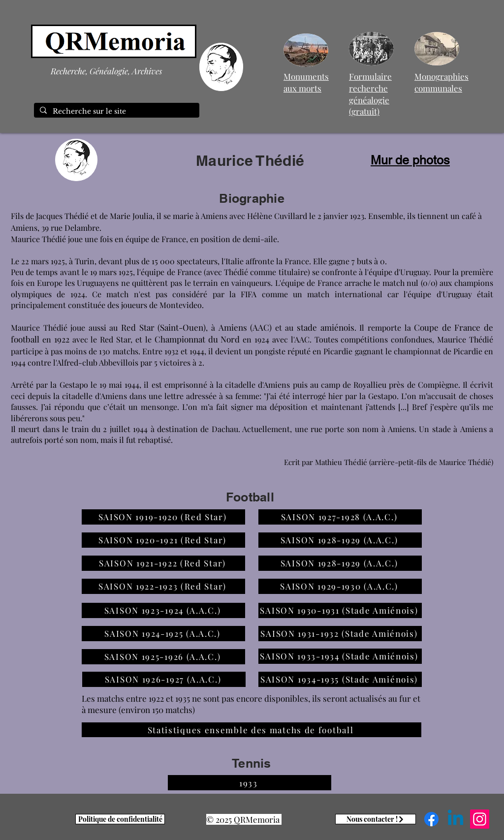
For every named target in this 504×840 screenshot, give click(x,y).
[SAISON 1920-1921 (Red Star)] (163, 540)
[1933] (250, 783)
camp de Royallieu (354, 385)
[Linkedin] (456, 819)
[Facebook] (431, 819)
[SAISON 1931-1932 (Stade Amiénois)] (340, 634)
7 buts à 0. (369, 261)
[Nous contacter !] (376, 819)
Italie (235, 261)
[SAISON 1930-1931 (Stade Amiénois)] (340, 610)
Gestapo (74, 385)
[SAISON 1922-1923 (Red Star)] (163, 586)
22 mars (35, 261)
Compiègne (438, 385)
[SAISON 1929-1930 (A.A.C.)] (340, 586)
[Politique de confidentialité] (120, 819)
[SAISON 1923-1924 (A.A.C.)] (163, 610)
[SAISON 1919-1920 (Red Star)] (163, 517)
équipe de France (156, 239)
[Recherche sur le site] (116, 112)
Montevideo (181, 305)
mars (108, 272)
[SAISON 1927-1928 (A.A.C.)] (340, 517)
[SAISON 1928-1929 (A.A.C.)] (340, 540)
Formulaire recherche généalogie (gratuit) (370, 94)
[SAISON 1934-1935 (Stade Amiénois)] (340, 679)
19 (94, 272)
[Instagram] (480, 819)
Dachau (225, 429)
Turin (85, 261)
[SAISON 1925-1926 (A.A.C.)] (163, 657)
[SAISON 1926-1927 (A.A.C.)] (164, 679)
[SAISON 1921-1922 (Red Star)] (163, 563)
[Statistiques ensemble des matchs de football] (252, 730)
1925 (58, 261)
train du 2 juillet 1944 (110, 429)
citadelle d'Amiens (257, 385)
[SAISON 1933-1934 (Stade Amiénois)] (340, 656)
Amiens (401, 429)
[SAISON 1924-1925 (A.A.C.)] (163, 634)
